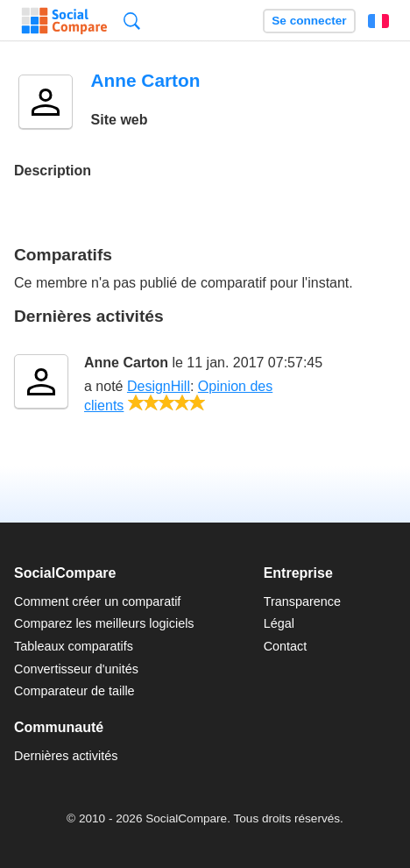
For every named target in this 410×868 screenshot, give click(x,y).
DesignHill (159, 386)
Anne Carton (126, 363)
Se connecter (309, 21)
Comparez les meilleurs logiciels (104, 623)
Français (378, 21)
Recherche (132, 21)
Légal (279, 623)
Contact (286, 646)
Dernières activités (66, 756)
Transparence (302, 601)
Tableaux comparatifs (74, 646)
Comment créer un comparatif (97, 601)
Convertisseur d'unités (76, 669)
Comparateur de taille (74, 691)
